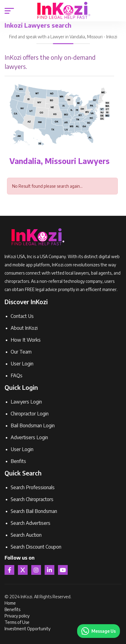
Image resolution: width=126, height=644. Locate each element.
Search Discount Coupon (36, 547)
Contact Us (22, 316)
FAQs (17, 375)
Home (10, 603)
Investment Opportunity (27, 629)
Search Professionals (33, 487)
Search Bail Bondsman (34, 511)
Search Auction (26, 535)
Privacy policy (17, 616)
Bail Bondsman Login (33, 425)
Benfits (18, 461)
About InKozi (24, 328)
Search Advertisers (31, 523)
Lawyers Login (26, 402)
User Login (22, 364)
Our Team (21, 352)
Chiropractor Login (30, 414)
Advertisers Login (29, 437)
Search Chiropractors (32, 499)
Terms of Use (17, 622)
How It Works (26, 340)
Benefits (12, 609)
